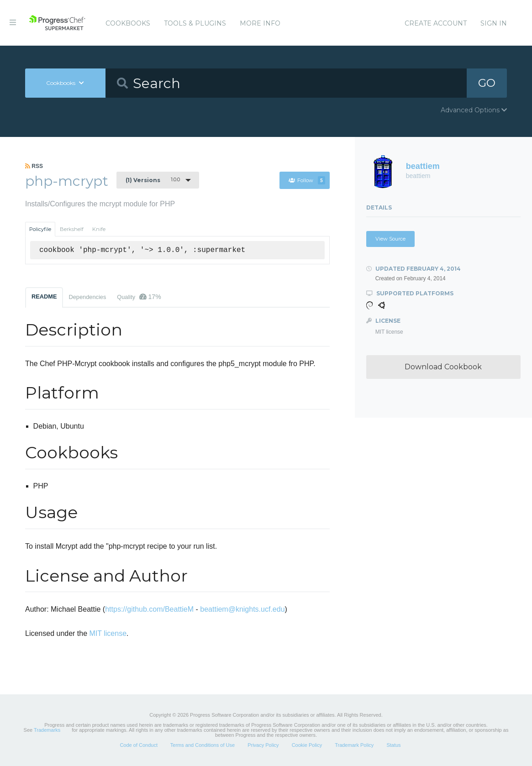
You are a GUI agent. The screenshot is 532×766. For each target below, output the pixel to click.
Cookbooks (128, 23)
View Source (390, 239)
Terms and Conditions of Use (203, 745)
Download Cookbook (443, 367)
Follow (307, 180)
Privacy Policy (263, 745)
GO (487, 83)
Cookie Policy (307, 745)
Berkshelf (72, 229)
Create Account (436, 23)
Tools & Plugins (195, 23)
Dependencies (87, 297)
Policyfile (40, 229)
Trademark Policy (354, 745)
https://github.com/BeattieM (149, 609)
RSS (34, 166)
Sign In (494, 23)
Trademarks (47, 730)
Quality (139, 297)
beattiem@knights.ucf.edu (242, 609)
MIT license (108, 633)
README (44, 296)
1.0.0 (153, 180)
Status (393, 745)
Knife (99, 229)
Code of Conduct (139, 745)
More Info (260, 23)
